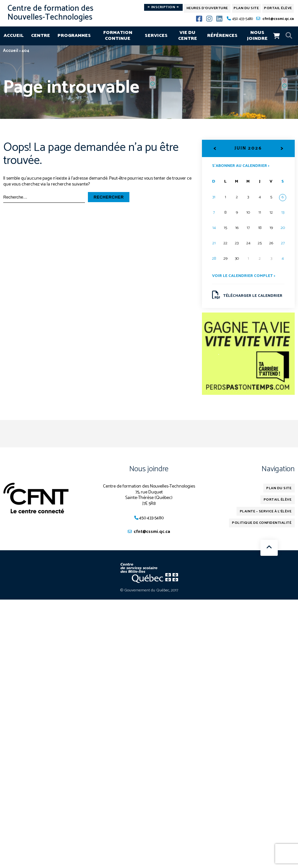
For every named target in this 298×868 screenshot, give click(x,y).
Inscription (163, 7)
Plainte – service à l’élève (267, 512)
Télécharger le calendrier (247, 295)
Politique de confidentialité (263, 524)
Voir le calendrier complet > (244, 276)
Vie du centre (188, 36)
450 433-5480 (242, 19)
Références (222, 36)
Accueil (14, 36)
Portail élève (278, 8)
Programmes (74, 36)
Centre (41, 36)
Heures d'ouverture (207, 8)
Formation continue (118, 36)
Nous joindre (257, 36)
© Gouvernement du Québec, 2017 (149, 591)
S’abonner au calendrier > (241, 165)
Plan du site (246, 8)
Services (156, 36)
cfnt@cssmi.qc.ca (278, 19)
